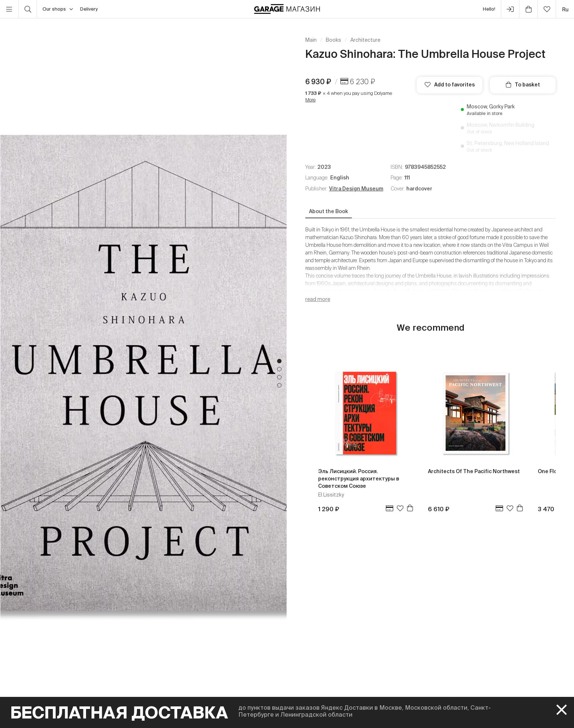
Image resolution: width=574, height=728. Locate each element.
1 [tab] (279, 361)
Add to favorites (450, 85)
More (310, 100)
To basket (523, 85)
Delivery (89, 9)
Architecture (365, 40)
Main (311, 40)
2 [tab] (279, 369)
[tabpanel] (143, 373)
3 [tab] (279, 377)
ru (565, 9)
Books (333, 40)
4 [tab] (279, 385)
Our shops (58, 9)
